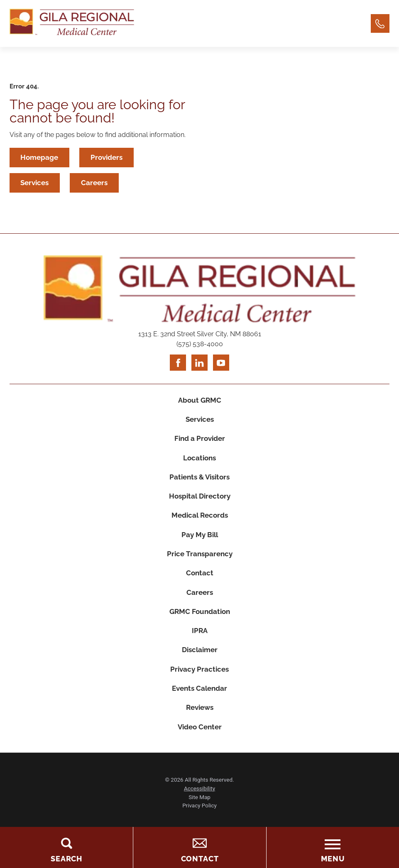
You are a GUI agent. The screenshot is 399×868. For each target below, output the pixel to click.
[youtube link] (221, 364)
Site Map (199, 809)
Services (35, 183)
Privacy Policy (199, 818)
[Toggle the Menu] (333, 847)
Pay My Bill (200, 540)
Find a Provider (200, 442)
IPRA (200, 640)
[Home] (72, 23)
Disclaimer (200, 660)
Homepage (40, 157)
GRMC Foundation (200, 620)
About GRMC (200, 402)
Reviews (200, 719)
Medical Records (200, 521)
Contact (200, 580)
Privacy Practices (199, 679)
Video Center (200, 738)
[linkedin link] (200, 364)
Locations (199, 462)
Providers (108, 157)
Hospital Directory (200, 501)
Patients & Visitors (199, 481)
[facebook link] (178, 364)
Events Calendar (199, 699)
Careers (95, 183)
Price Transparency (200, 560)
